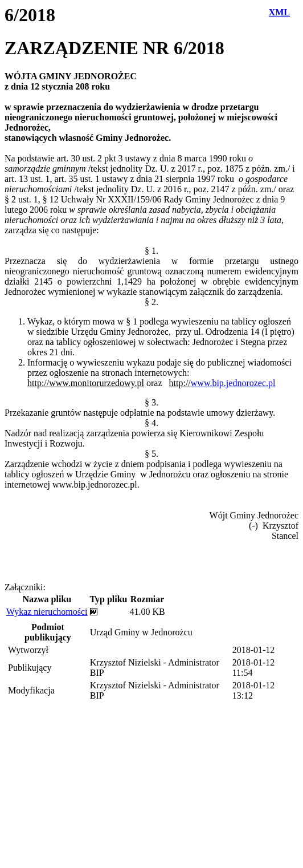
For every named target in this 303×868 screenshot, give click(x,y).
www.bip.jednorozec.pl (233, 383)
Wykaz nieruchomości (47, 612)
